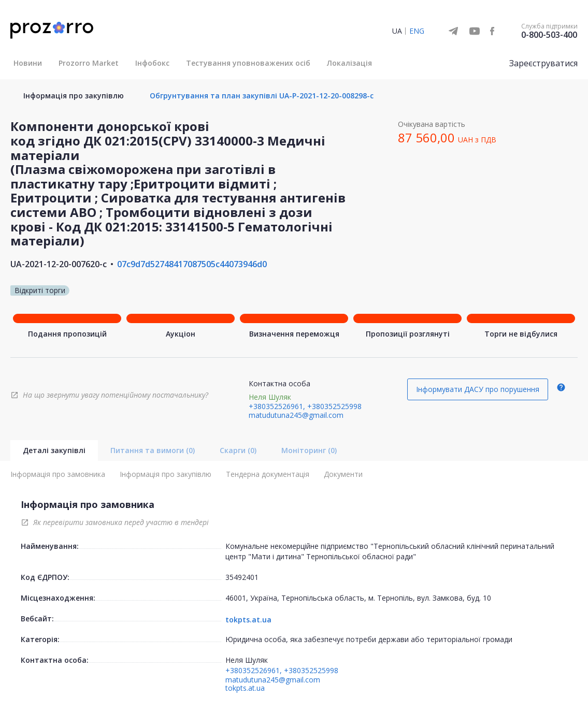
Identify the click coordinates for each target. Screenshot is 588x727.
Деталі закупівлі (54, 450)
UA (397, 31)
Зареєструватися (543, 63)
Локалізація (349, 63)
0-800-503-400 (549, 35)
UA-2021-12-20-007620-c (59, 264)
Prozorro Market (89, 63)
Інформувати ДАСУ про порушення (478, 389)
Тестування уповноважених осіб (248, 63)
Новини (28, 63)
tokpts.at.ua (248, 620)
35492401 (242, 577)
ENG (417, 31)
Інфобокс (152, 63)
